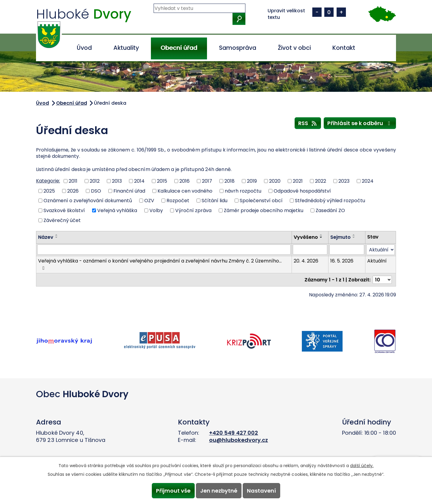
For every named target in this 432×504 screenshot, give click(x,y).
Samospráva (238, 48)
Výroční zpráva (193, 210)
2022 (321, 181)
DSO (96, 191)
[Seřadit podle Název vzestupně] (57, 235)
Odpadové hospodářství (302, 191)
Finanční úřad (129, 191)
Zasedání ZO (330, 210)
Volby (156, 210)
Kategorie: (48, 181)
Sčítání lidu (214, 201)
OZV (149, 201)
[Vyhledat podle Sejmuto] (347, 250)
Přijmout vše (172, 490)
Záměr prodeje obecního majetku (264, 210)
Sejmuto (340, 237)
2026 (73, 191)
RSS (308, 123)
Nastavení (263, 490)
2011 (73, 181)
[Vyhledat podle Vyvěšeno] (310, 250)
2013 (117, 181)
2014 (139, 181)
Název (46, 237)
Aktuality (126, 48)
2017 (207, 181)
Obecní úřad (179, 48)
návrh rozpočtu (243, 191)
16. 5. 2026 (342, 261)
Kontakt (344, 48)
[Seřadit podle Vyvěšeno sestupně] (321, 237)
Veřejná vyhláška (117, 210)
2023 (344, 181)
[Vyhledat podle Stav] (381, 250)
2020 (275, 181)
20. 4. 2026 (306, 261)
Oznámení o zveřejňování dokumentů (88, 201)
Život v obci (294, 48)
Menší (317, 12)
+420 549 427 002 (234, 433)
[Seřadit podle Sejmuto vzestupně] (354, 235)
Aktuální (377, 261)
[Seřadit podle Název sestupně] (57, 237)
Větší (341, 12)
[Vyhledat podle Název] (164, 250)
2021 (298, 181)
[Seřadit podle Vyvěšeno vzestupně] (321, 235)
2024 (368, 181)
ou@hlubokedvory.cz (239, 440)
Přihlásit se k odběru (360, 123)
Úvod (84, 48)
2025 (49, 191)
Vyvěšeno (306, 237)
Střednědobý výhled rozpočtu (330, 201)
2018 (229, 181)
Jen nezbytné (219, 490)
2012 (95, 181)
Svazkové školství (64, 210)
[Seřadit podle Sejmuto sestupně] (354, 237)
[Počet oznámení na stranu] (382, 280)
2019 (252, 181)
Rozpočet (178, 201)
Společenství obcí (261, 201)
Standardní (329, 12)
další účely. (362, 465)
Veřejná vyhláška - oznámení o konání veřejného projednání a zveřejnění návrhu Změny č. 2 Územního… (160, 264)
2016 (184, 181)
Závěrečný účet (62, 220)
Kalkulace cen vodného (185, 191)
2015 (162, 181)
